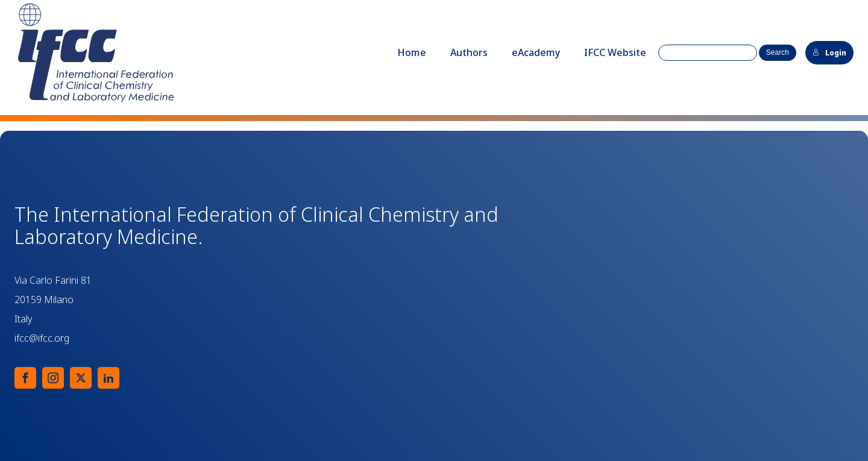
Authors (469, 52)
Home (412, 52)
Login (829, 53)
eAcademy (536, 52)
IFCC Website (615, 52)
